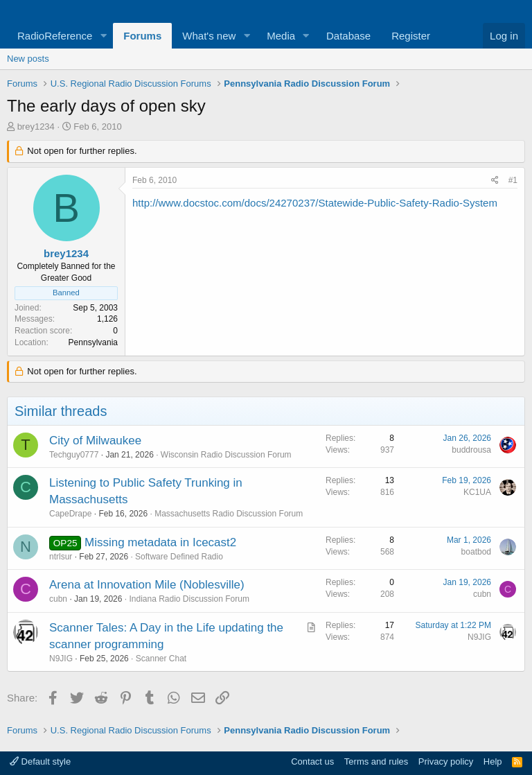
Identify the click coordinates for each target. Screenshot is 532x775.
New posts (28, 59)
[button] (103, 36)
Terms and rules (376, 761)
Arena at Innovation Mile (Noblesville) (147, 585)
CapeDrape (70, 514)
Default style (40, 761)
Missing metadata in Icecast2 (160, 542)
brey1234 (36, 127)
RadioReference (55, 36)
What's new (209, 36)
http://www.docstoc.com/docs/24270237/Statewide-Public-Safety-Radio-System (315, 203)
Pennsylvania (93, 342)
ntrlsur (61, 557)
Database (348, 36)
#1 (513, 180)
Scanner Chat (161, 659)
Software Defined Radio (179, 557)
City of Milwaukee (95, 441)
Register (411, 36)
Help (493, 761)
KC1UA (477, 492)
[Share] (495, 181)
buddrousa (471, 450)
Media (281, 36)
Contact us (312, 761)
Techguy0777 (74, 455)
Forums (142, 36)
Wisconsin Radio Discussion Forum (226, 455)
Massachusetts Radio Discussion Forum (229, 514)
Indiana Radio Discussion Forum (189, 599)
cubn (58, 599)
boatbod (476, 552)
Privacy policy (446, 761)
